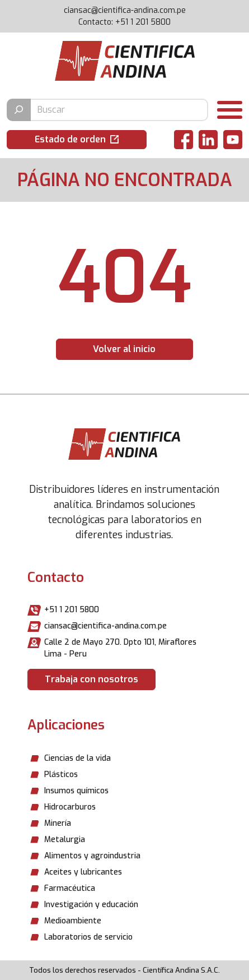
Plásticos (61, 775)
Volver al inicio (124, 349)
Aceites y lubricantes (83, 872)
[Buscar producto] (119, 110)
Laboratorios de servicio (88, 937)
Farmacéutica (70, 888)
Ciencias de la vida (77, 758)
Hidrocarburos (70, 807)
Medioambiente (73, 921)
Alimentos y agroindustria (92, 856)
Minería (58, 823)
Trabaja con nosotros (91, 679)
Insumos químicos (76, 791)
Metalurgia (65, 840)
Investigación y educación (91, 905)
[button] (77, 140)
